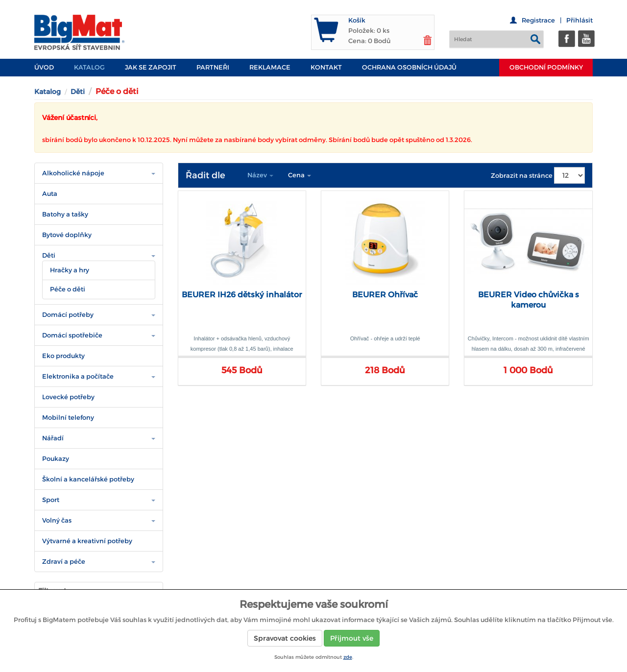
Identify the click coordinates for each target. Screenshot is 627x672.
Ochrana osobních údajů (409, 67)
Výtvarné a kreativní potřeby (87, 541)
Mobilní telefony (68, 418)
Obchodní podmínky (546, 67)
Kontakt (326, 67)
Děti (78, 92)
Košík (357, 20)
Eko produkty (63, 356)
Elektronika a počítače (78, 376)
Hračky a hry (70, 270)
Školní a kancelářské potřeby (88, 479)
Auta (50, 194)
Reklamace (270, 67)
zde (348, 657)
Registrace (538, 20)
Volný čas (57, 520)
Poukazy (56, 459)
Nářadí (53, 438)
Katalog (89, 67)
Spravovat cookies (285, 638)
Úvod (44, 67)
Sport (51, 500)
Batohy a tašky (65, 214)
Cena (300, 175)
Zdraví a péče (64, 562)
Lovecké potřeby (68, 397)
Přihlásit (579, 20)
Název (260, 175)
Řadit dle (205, 175)
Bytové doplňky (67, 235)
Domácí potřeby (68, 315)
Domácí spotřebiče (72, 335)
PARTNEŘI (213, 67)
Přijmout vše (352, 638)
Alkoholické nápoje (73, 173)
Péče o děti (68, 289)
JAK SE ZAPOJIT (151, 67)
